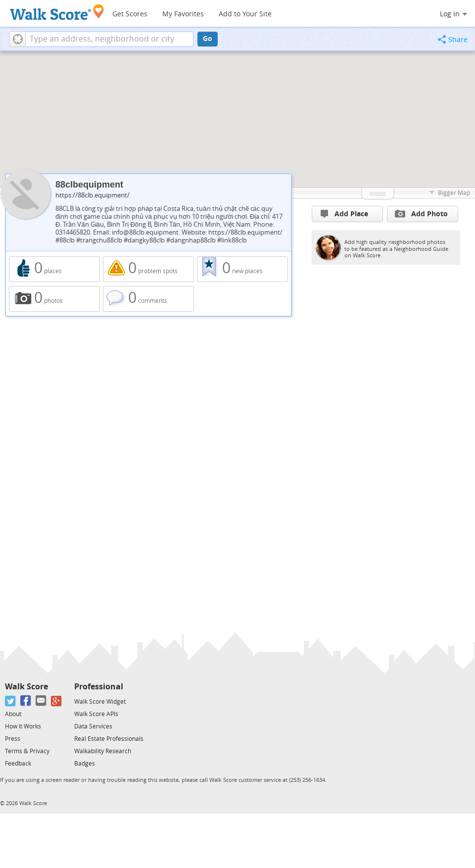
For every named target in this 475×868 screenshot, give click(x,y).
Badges (85, 764)
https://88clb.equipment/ (93, 195)
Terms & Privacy (27, 751)
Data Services (93, 726)
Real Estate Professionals (109, 739)
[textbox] (110, 39)
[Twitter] (11, 701)
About (13, 714)
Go (208, 39)
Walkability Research (103, 751)
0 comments (148, 299)
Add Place (344, 214)
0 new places (242, 269)
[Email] (41, 701)
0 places (54, 269)
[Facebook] (26, 701)
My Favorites (183, 14)
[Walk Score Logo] (57, 12)
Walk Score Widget (100, 702)
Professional (99, 687)
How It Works (23, 726)
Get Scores (130, 14)
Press (13, 739)
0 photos (54, 299)
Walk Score (26, 687)
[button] (18, 39)
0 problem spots (148, 269)
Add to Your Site (245, 14)
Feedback (18, 764)
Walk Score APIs (96, 714)
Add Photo (421, 214)
